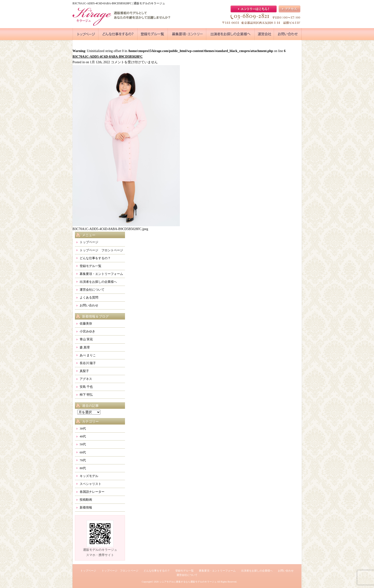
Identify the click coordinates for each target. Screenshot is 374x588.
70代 (83, 460)
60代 (83, 452)
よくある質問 (89, 297)
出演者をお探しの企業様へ (98, 282)
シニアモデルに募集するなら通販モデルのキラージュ (188, 582)
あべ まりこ (88, 355)
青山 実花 (86, 339)
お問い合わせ (89, 305)
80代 (83, 468)
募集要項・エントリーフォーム (101, 274)
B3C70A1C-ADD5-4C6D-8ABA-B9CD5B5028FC (108, 57)
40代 (83, 436)
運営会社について (92, 290)
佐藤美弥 (86, 323)
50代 (83, 444)
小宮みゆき (87, 331)
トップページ (89, 242)
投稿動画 (86, 500)
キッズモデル (89, 476)
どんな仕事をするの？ (95, 258)
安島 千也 (86, 387)
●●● (86, 34)
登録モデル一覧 (91, 266)
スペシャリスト (91, 484)
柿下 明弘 (86, 395)
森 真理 (85, 347)
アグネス (86, 379)
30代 (83, 428)
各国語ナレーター (92, 492)
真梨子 (84, 371)
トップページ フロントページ (101, 250)
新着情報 (86, 507)
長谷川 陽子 (88, 363)
